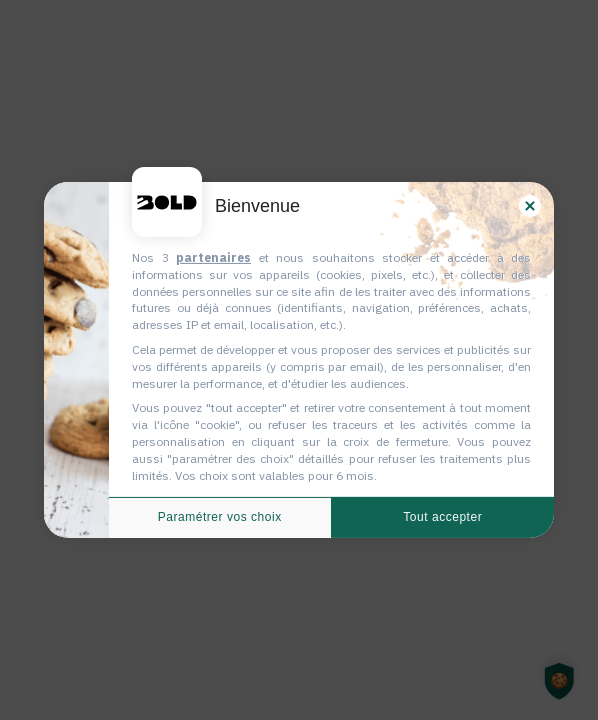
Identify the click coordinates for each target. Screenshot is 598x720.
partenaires (213, 257)
